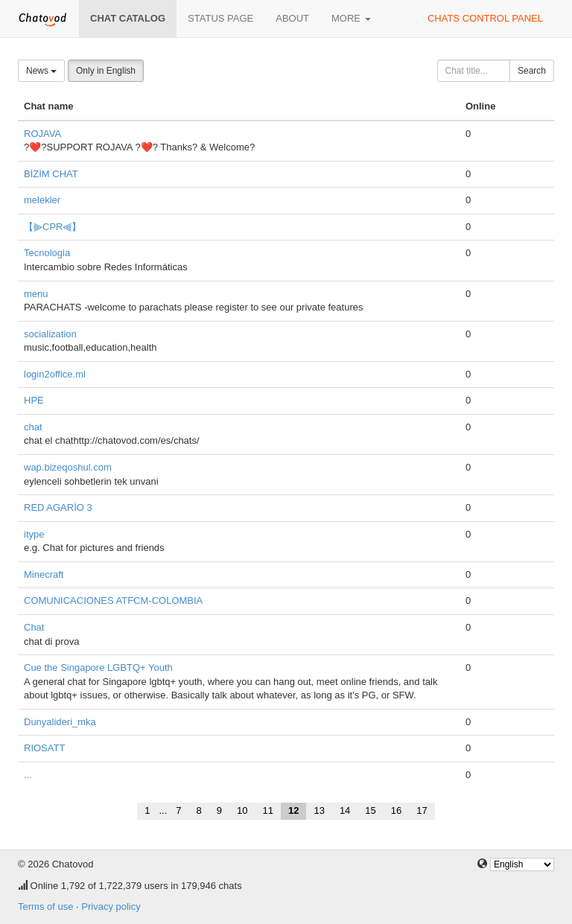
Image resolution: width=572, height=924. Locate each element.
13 (319, 810)
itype (34, 534)
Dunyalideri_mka (60, 722)
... (28, 775)
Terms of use (45, 907)
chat (33, 427)
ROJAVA (42, 134)
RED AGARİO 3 (58, 507)
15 (370, 810)
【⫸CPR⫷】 (53, 227)
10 (242, 810)
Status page (220, 18)
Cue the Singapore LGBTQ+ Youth (98, 667)
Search (532, 71)
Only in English (106, 71)
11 (267, 810)
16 (396, 810)
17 (422, 810)
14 (345, 810)
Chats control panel (485, 18)
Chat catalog (128, 18)
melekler (42, 200)
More (351, 18)
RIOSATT (44, 748)
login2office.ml (55, 374)
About (292, 18)
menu (36, 294)
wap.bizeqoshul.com (68, 467)
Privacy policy (111, 907)
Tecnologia (47, 253)
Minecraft (44, 574)
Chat (34, 627)
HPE (34, 400)
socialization (50, 334)
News (41, 71)
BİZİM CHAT (51, 174)
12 (293, 810)
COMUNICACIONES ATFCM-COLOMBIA (113, 600)
